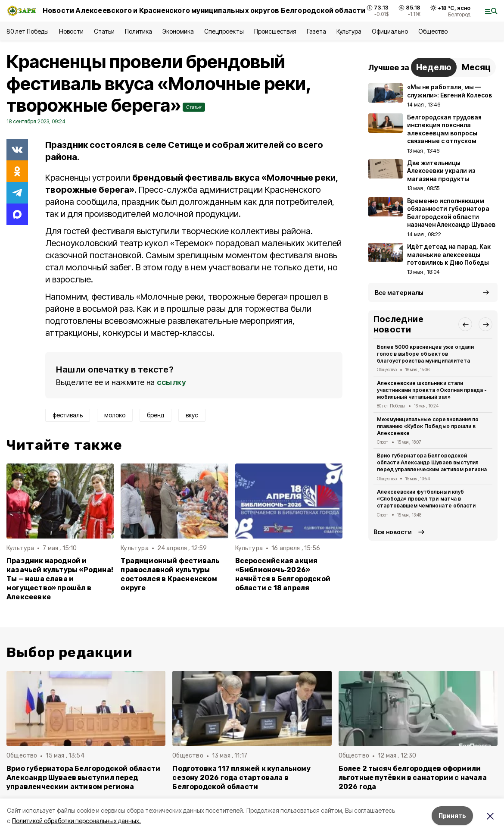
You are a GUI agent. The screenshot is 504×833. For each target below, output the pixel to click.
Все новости (393, 532)
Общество (433, 31)
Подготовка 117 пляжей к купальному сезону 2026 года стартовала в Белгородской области (241, 778)
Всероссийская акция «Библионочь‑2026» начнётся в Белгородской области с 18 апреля (283, 574)
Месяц (476, 67)
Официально (390, 31)
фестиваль (68, 415)
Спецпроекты (224, 31)
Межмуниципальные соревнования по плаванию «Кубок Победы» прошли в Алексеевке (428, 426)
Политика (138, 31)
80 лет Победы (28, 31)
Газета (316, 31)
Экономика (178, 31)
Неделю (434, 67)
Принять (452, 816)
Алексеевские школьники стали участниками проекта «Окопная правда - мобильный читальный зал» (432, 390)
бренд (156, 415)
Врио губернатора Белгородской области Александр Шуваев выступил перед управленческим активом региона (432, 462)
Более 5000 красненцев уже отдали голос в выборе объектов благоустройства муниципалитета (425, 354)
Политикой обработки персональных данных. (76, 821)
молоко (115, 415)
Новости (71, 31)
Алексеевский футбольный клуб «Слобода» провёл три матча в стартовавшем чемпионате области (426, 499)
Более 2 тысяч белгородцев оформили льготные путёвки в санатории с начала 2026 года (413, 778)
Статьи (104, 31)
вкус (192, 415)
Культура (349, 31)
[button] (465, 324)
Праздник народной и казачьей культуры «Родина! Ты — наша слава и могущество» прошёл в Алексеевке (60, 579)
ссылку (171, 382)
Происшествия (275, 31)
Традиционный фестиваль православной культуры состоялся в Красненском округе (170, 574)
